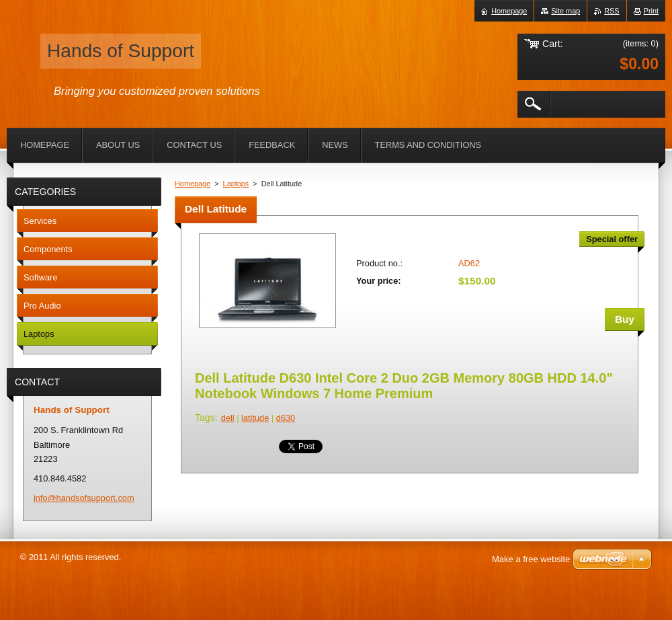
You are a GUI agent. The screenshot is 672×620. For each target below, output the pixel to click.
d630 (286, 418)
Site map (565, 11)
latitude (255, 418)
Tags (205, 418)
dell (228, 418)
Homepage (193, 184)
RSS (612, 11)
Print (651, 11)
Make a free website (531, 559)
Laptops (236, 184)
